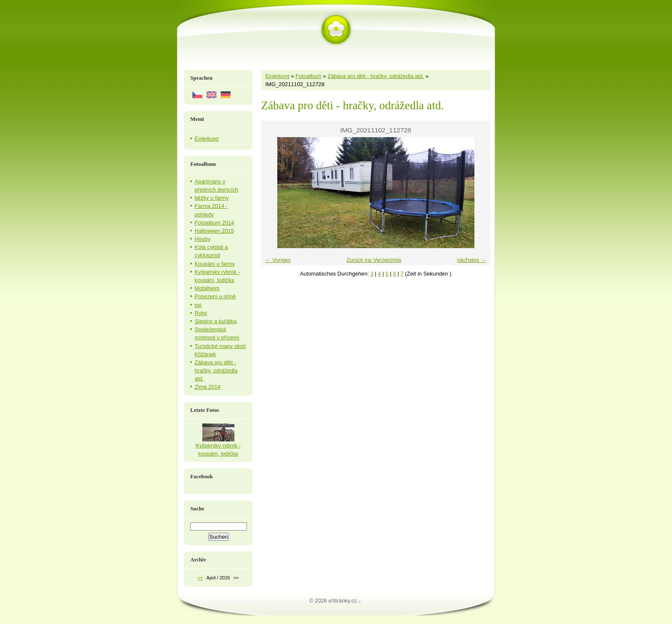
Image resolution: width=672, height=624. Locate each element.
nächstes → (471, 260)
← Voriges (278, 260)
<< (200, 578)
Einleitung (277, 76)
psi (198, 305)
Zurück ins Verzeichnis (374, 260)
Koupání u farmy (215, 264)
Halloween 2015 (214, 231)
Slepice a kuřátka (216, 321)
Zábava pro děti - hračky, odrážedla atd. (376, 76)
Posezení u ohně (215, 296)
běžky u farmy (212, 198)
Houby (202, 239)
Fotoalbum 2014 (214, 223)
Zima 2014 (207, 387)
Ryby (201, 313)
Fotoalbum (308, 76)
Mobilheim (207, 288)
